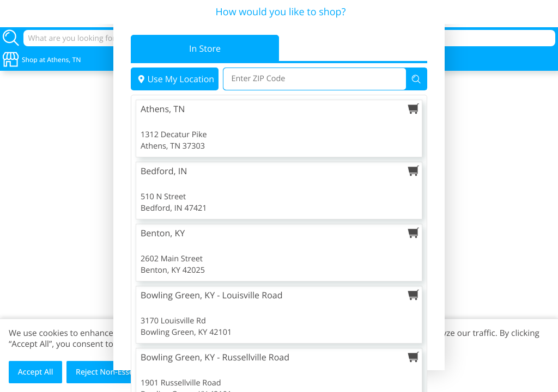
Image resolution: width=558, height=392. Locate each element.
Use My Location (175, 79)
